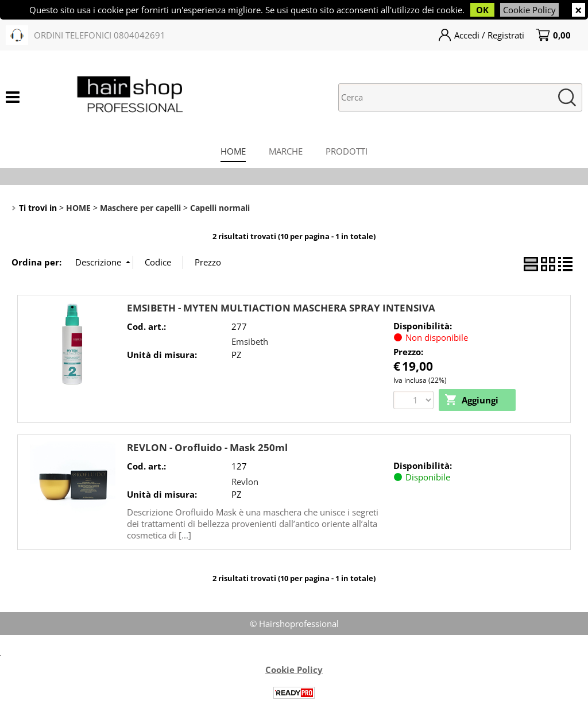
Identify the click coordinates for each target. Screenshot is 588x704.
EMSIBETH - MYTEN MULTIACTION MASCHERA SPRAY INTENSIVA (281, 308)
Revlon (245, 482)
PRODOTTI (347, 151)
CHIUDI (579, 10)
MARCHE (286, 151)
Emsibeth (250, 341)
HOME (233, 151)
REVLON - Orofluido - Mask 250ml (207, 447)
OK (482, 10)
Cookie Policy (529, 10)
